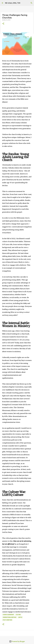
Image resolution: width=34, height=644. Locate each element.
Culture (18, 615)
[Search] (31, 3)
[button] (3, 24)
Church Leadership (8, 615)
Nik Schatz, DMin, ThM (13, 3)
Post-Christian (7, 620)
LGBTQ (20, 617)
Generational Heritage (10, 617)
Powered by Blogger (17, 641)
